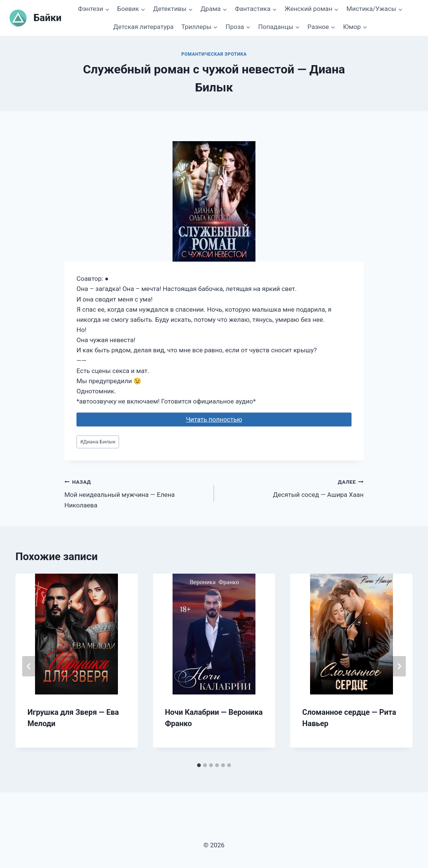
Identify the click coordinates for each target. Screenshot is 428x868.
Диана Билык (98, 442)
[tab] (199, 765)
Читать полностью (214, 419)
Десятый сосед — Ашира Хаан (292, 488)
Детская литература (144, 27)
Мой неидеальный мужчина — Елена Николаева (136, 493)
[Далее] (399, 666)
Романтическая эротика (214, 54)
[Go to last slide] (29, 666)
